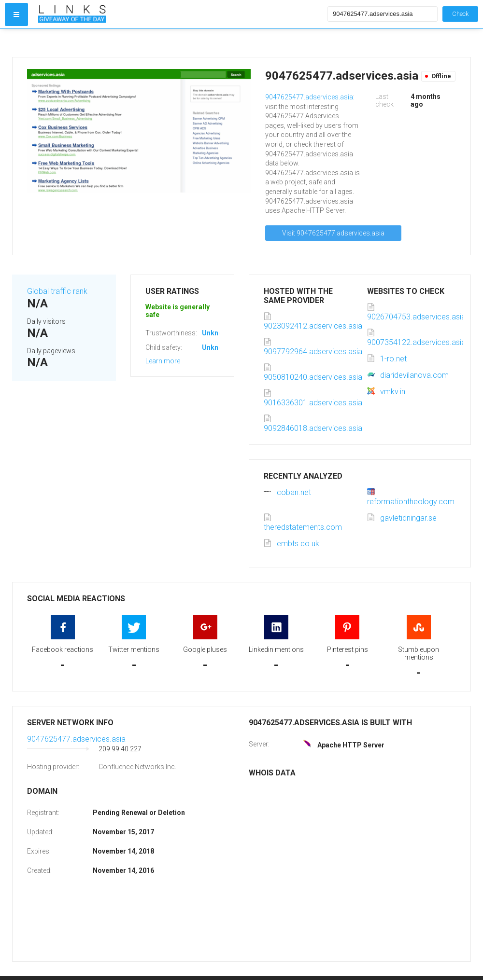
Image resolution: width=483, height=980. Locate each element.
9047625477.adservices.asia (309, 97)
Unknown (217, 333)
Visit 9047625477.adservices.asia (333, 233)
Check (460, 14)
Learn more (163, 361)
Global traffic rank (57, 291)
